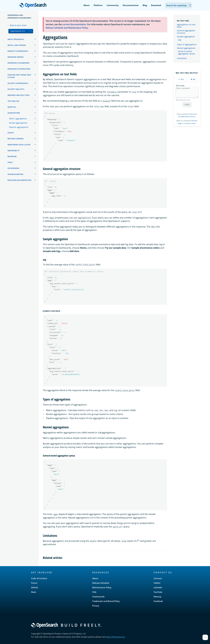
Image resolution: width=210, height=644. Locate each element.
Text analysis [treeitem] (13, 101)
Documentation (131, 5)
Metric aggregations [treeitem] (18, 119)
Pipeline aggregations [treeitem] (19, 127)
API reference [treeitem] (13, 168)
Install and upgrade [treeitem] (17, 45)
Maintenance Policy (102, 587)
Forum (34, 583)
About (87, 5)
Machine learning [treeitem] (16, 139)
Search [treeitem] (11, 133)
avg (180, 40)
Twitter (157, 583)
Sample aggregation (186, 37)
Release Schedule (101, 583)
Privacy (96, 606)
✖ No (193, 79)
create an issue (190, 123)
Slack (34, 592)
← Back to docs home (17, 25)
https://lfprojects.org (115, 637)
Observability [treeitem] (14, 151)
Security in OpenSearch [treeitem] (18, 83)
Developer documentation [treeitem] (19, 180)
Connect (158, 578)
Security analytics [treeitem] (16, 89)
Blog (145, 5)
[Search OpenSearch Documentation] (179, 5)
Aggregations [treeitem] (14, 113)
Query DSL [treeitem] (12, 107)
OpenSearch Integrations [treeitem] (19, 69)
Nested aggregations (186, 48)
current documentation (74, 24)
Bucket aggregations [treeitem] (18, 123)
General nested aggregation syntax (186, 53)
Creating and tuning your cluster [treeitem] (19, 76)
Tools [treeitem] (10, 162)
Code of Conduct (39, 578)
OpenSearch (34, 6)
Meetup (157, 597)
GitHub (34, 587)
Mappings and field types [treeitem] (19, 95)
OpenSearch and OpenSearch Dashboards (19, 16)
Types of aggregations (187, 44)
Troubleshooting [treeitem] (15, 174)
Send (187, 104)
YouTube (158, 592)
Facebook (158, 601)
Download (156, 5)
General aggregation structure (186, 32)
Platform (98, 5)
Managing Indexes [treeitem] (16, 57)
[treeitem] (35, 39)
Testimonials (98, 597)
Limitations (182, 58)
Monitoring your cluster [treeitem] (19, 145)
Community (113, 5)
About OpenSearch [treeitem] (16, 39)
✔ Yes (181, 79)
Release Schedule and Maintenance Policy (67, 28)
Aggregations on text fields (186, 26)
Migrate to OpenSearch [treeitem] (18, 51)
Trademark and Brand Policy (106, 601)
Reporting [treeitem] (12, 156)
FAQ (94, 592)
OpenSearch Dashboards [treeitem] (18, 63)
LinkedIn (158, 587)
